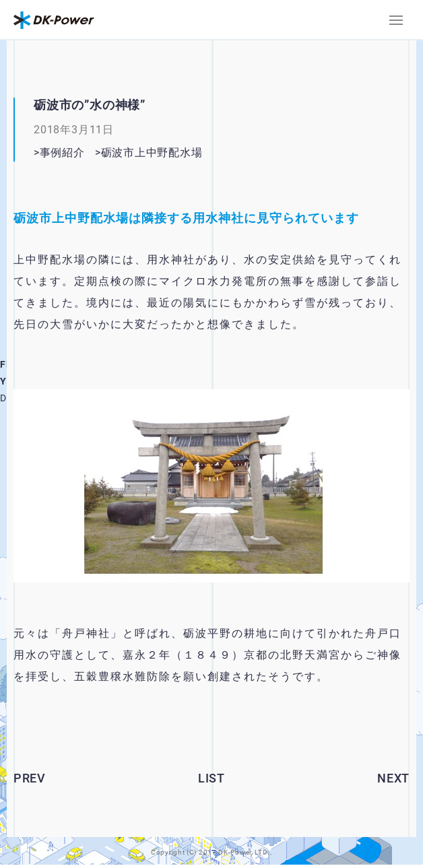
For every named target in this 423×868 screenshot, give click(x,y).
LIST (211, 778)
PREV (30, 778)
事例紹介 (62, 153)
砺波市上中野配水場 (169, 153)
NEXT (393, 778)
